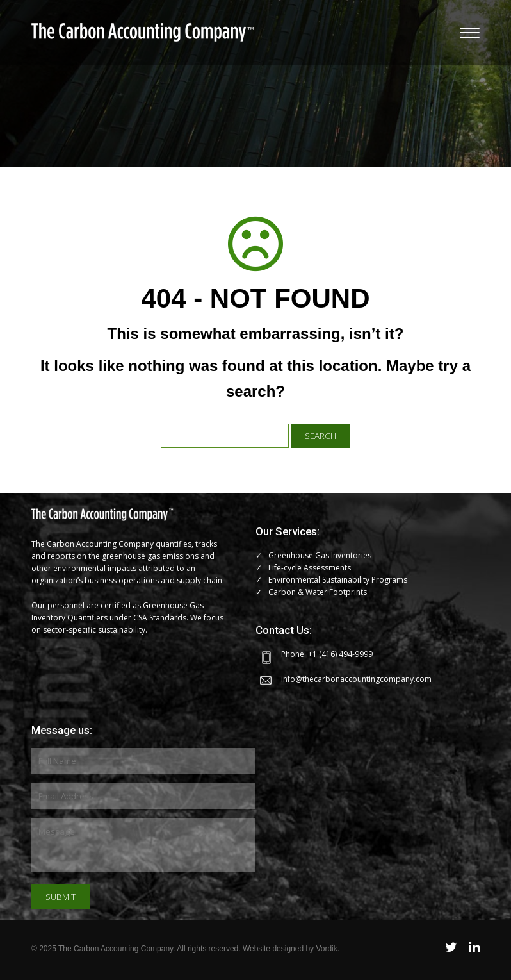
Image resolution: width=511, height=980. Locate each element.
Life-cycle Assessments (310, 568)
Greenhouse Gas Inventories (320, 555)
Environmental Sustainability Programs (338, 580)
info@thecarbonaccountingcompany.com (356, 679)
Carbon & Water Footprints (318, 592)
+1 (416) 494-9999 (340, 654)
